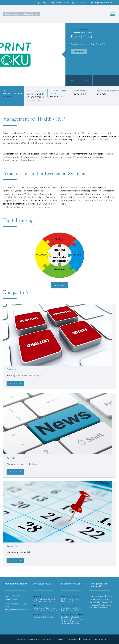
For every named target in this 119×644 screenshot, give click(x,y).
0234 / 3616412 (81, 3)
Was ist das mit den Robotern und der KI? (71, 609)
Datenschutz (73, 639)
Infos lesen (59, 285)
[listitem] (12, 96)
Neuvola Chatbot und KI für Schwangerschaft (44, 600)
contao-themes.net (99, 639)
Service (12, 369)
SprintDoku (82, 37)
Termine (12, 546)
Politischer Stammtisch (44, 617)
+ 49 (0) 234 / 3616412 (17, 604)
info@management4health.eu (104, 3)
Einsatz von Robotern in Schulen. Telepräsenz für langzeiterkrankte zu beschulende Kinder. (72, 620)
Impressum (60, 639)
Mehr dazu (79, 51)
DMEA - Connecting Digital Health (70, 600)
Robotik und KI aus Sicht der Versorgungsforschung (45, 609)
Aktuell (12, 458)
